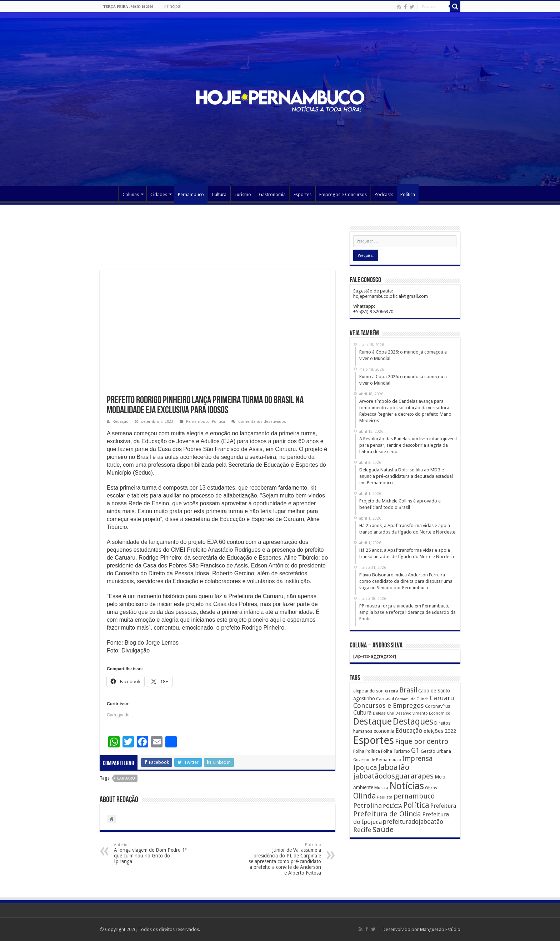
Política (408, 194)
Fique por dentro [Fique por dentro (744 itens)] (422, 742)
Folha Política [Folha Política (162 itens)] (367, 751)
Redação (121, 422)
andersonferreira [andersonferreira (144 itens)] (381, 691)
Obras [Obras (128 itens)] (431, 788)
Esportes (302, 194)
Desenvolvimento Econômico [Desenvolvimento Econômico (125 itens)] (423, 713)
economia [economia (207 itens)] (384, 731)
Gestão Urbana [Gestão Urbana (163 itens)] (436, 751)
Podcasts (384, 194)
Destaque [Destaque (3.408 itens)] (372, 721)
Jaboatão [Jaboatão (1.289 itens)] (394, 767)
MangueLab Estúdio (440, 929)
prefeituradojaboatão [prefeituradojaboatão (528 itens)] (413, 822)
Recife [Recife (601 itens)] (362, 830)
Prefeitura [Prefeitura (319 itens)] (443, 806)
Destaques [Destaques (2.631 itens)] (413, 722)
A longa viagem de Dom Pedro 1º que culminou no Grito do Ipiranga (151, 853)
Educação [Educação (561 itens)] (409, 730)
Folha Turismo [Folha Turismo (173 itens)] (396, 751)
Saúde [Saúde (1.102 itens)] (383, 830)
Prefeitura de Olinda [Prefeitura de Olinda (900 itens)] (387, 814)
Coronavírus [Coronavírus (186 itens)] (438, 706)
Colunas (131, 194)
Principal (173, 6)
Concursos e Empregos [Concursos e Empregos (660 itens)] (389, 705)
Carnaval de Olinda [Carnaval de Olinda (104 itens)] (412, 699)
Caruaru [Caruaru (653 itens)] (442, 698)
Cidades (159, 194)
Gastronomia (272, 194)
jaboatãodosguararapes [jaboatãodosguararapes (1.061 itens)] (393, 776)
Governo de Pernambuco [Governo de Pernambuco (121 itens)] (377, 760)
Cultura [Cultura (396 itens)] (362, 713)
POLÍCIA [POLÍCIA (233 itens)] (392, 806)
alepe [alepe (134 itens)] (358, 691)
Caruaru (126, 778)
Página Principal (109, 194)
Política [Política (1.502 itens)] (416, 805)
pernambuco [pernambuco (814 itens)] (414, 796)
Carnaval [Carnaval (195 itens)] (385, 699)
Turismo (243, 194)
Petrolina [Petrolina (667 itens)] (367, 805)
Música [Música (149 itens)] (381, 788)
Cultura (219, 194)
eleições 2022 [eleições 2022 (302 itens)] (440, 731)
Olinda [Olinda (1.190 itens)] (365, 796)
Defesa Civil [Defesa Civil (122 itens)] (384, 713)
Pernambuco (191, 194)
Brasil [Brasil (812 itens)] (408, 690)
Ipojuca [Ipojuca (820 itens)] (365, 768)
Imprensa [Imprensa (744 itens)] (417, 759)
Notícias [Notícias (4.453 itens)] (407, 786)
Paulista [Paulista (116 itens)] (385, 797)
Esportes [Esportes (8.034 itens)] (374, 740)
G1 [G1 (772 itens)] (415, 750)
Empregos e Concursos (343, 194)
